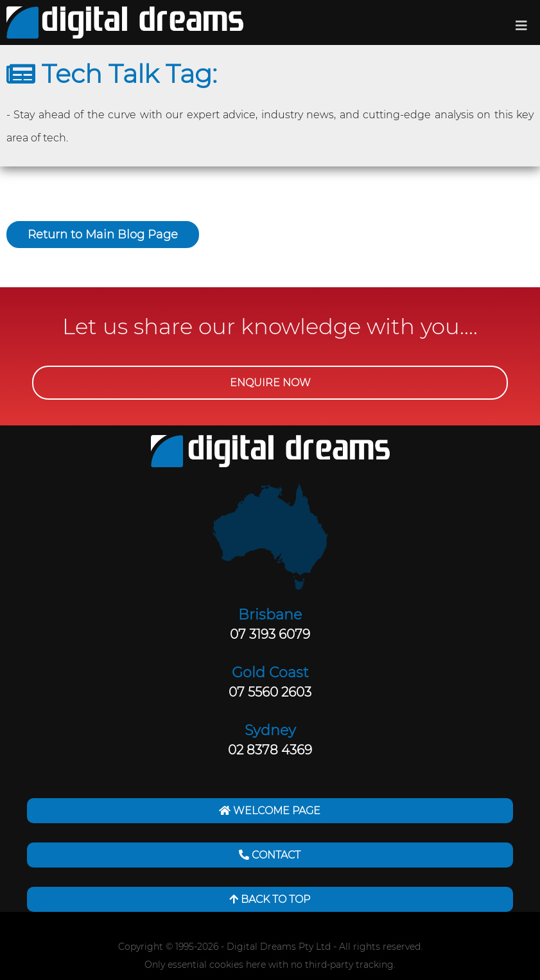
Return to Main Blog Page (103, 235)
